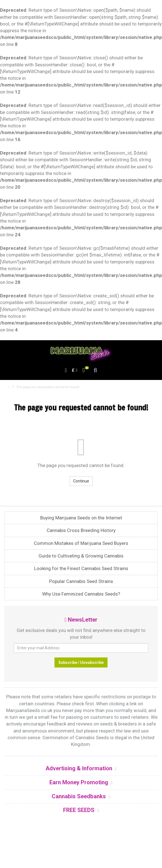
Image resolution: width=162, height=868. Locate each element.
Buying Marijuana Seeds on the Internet (81, 518)
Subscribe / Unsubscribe (81, 662)
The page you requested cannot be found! (48, 387)
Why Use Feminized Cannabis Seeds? (81, 594)
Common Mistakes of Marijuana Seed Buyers (81, 543)
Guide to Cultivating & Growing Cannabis (81, 556)
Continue (81, 481)
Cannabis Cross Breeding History (81, 530)
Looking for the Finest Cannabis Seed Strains (81, 568)
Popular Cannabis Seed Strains (81, 581)
